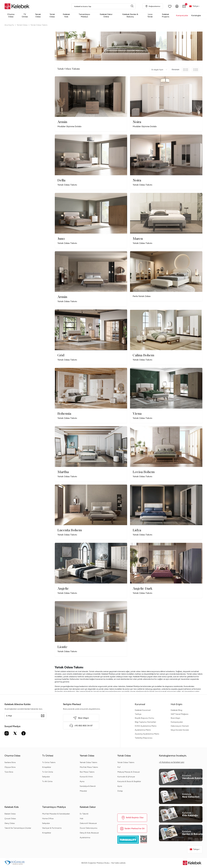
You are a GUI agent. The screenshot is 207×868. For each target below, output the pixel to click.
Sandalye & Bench (88, 786)
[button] (184, 6)
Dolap (120, 791)
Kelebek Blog (176, 710)
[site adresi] (18, 6)
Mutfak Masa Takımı (89, 767)
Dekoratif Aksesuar (88, 823)
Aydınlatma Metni (143, 730)
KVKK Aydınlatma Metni (146, 726)
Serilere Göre (10, 762)
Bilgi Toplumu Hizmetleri (145, 722)
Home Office (48, 818)
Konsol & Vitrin (86, 777)
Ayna (82, 781)
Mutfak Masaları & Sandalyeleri (56, 814)
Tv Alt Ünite (47, 781)
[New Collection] (181, 796)
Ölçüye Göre (10, 767)
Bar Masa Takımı (87, 772)
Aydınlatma (85, 837)
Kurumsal (140, 704)
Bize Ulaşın (175, 718)
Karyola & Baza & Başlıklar (129, 781)
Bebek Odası (10, 814)
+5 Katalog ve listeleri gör (172, 762)
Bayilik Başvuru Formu (144, 718)
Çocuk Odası (10, 818)
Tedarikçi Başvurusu (144, 738)
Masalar (83, 791)
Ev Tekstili (84, 814)
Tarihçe (138, 714)
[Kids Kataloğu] (181, 814)
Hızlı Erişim (177, 704)
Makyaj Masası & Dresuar (129, 772)
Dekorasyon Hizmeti (180, 726)
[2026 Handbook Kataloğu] (181, 777)
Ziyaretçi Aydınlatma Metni (147, 734)
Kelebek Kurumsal (143, 710)
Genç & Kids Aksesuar (89, 833)
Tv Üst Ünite (48, 772)
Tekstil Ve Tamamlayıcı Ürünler (18, 828)
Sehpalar (46, 777)
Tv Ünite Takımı (49, 762)
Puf (119, 767)
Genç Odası (10, 823)
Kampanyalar (177, 722)
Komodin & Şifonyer (126, 777)
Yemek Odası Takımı (88, 762)
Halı (81, 818)
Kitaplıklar (47, 767)
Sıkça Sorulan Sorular (180, 730)
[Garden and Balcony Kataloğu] (181, 833)
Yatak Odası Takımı (126, 762)
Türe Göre (9, 772)
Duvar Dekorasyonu (89, 828)
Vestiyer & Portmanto (52, 828)
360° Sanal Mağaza (179, 714)
